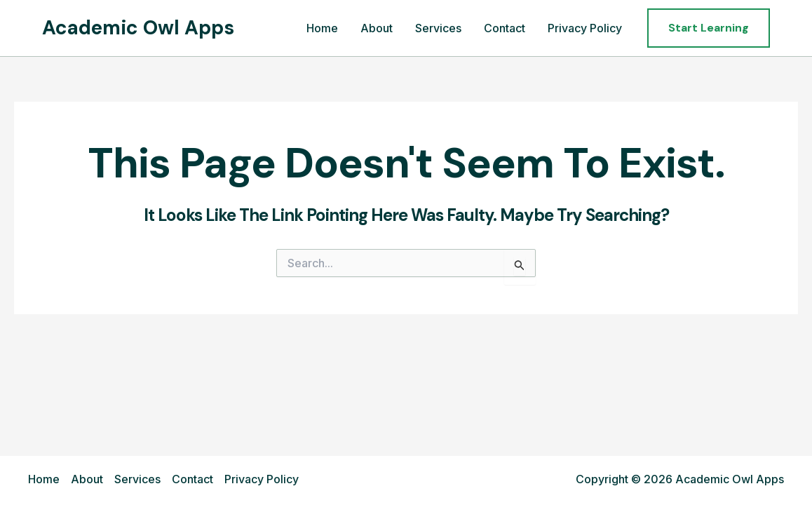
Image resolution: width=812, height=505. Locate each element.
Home (322, 28)
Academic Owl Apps (138, 28)
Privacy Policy (585, 28)
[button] (709, 28)
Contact (505, 28)
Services (438, 28)
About (377, 28)
